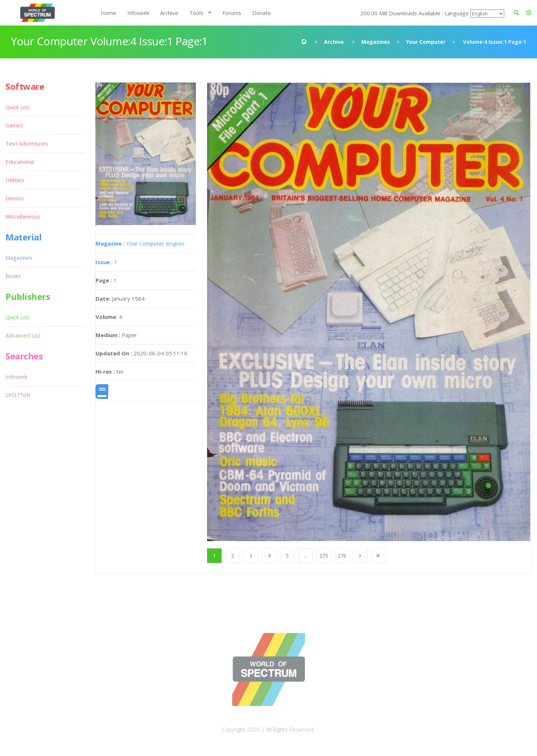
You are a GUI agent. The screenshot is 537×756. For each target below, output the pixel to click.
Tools (196, 13)
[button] (529, 13)
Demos (15, 198)
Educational (20, 162)
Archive (169, 13)
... (305, 556)
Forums (232, 13)
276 (342, 556)
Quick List (17, 107)
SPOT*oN (18, 395)
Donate (262, 13)
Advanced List (23, 335)
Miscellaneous (23, 216)
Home (108, 13)
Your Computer (426, 42)
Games (14, 125)
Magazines (376, 42)
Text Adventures (27, 143)
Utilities (15, 180)
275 (324, 556)
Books (13, 276)
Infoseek (138, 13)
